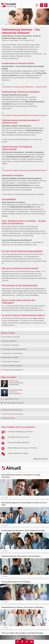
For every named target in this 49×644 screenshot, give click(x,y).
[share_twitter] (27, 642)
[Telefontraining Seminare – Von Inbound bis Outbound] (42, 5)
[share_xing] (18, 642)
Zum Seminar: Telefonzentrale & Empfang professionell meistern (25, 170)
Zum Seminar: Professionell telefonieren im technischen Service (25, 115)
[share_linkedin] (31, 642)
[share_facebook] (22, 642)
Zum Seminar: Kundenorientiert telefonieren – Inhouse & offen (25, 87)
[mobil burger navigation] (37, 5)
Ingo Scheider (14, 40)
